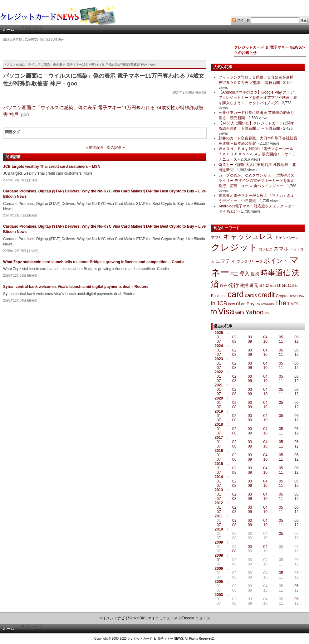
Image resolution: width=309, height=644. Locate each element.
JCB (222, 303)
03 (250, 337)
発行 (233, 285)
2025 (219, 333)
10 (265, 341)
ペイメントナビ (112, 618)
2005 (219, 582)
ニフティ (225, 261)
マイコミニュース (163, 618)
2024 (219, 346)
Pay (251, 304)
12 (296, 341)
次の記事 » (116, 148)
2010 (219, 529)
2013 (219, 490)
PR (258, 304)
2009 (219, 542)
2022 (219, 372)
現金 (223, 286)
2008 (219, 555)
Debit (293, 296)
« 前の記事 (95, 148)
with (240, 312)
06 (296, 337)
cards (251, 295)
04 (265, 337)
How (301, 296)
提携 (255, 274)
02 (234, 337)
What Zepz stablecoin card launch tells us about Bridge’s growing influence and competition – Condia (94, 262)
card (236, 294)
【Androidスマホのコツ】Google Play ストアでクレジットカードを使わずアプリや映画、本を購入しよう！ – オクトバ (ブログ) (258, 98)
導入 (244, 274)
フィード (243, 20)
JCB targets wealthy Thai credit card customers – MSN (52, 167)
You (268, 313)
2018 (219, 424)
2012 (219, 503)
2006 (219, 569)
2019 (219, 411)
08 (234, 341)
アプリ (217, 238)
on (243, 304)
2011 (219, 516)
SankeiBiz (136, 618)
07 (219, 341)
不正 (234, 274)
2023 (219, 359)
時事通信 (275, 273)
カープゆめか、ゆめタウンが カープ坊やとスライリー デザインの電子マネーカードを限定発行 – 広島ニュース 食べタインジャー (256, 181)
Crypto (282, 296)
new (232, 304)
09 (250, 341)
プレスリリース (250, 261)
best (273, 286)
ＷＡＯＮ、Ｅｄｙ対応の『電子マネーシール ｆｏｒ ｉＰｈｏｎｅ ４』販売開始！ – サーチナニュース (257, 154)
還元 (254, 285)
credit (267, 295)
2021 (219, 385)
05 (281, 337)
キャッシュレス (248, 237)
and (264, 285)
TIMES (293, 304)
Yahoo (254, 312)
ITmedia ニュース (196, 618)
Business (219, 296)
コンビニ (266, 249)
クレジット (234, 247)
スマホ (281, 249)
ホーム (8, 30)
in (213, 303)
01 (219, 337)
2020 (219, 398)
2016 (219, 451)
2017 (219, 438)
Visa (226, 312)
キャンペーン (287, 238)
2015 (219, 464)
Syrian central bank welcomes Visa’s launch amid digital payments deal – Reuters (76, 287)
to (214, 312)
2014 (219, 477)
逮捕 (244, 286)
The (281, 303)
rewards (267, 304)
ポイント (276, 261)
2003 (219, 595)
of (238, 304)
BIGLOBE (287, 285)
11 (281, 341)
